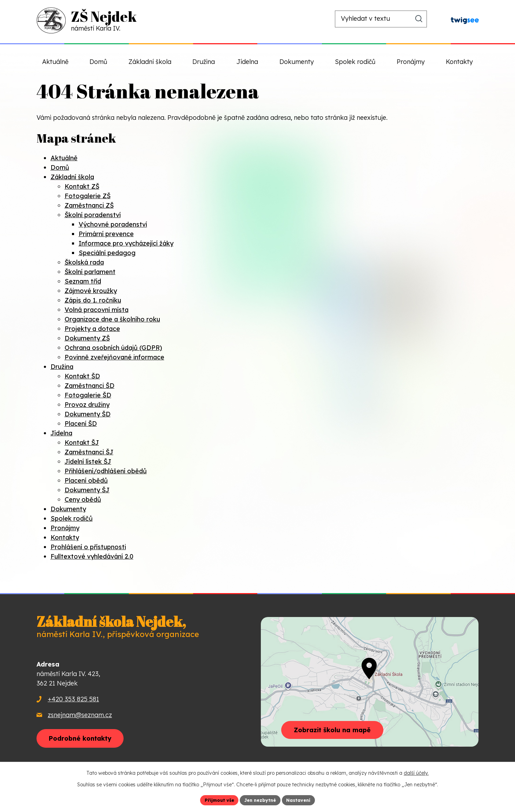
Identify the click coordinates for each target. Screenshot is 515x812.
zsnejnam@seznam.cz (80, 715)
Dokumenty (68, 509)
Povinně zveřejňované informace (114, 357)
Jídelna (61, 433)
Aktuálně (64, 158)
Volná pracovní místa (97, 310)
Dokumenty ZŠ (87, 338)
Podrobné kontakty (89, 740)
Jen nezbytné (260, 799)
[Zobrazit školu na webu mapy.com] (370, 682)
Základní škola (72, 177)
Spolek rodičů (72, 518)
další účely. (416, 772)
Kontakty (65, 537)
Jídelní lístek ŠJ (88, 462)
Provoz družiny (87, 405)
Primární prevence (106, 234)
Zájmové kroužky (91, 291)
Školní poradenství (93, 215)
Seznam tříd (83, 281)
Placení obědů (86, 480)
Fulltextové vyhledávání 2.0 (92, 556)
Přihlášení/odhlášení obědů (106, 471)
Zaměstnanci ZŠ (89, 205)
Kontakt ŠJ (82, 443)
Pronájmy (65, 528)
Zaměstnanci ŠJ (89, 452)
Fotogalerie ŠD (88, 395)
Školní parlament (90, 272)
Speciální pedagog (107, 253)
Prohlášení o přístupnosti (88, 547)
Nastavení (302, 799)
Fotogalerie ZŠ (88, 196)
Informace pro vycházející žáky (126, 243)
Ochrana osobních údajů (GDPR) (113, 348)
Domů (60, 167)
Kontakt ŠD (82, 376)
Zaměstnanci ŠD (90, 386)
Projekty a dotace (92, 329)
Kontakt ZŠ (82, 186)
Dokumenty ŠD (88, 414)
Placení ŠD (81, 424)
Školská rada (84, 262)
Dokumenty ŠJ (87, 490)
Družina (62, 367)
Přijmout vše (216, 799)
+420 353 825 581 (73, 699)
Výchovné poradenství (113, 224)
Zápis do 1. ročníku (93, 300)
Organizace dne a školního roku (112, 319)
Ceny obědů (83, 499)
